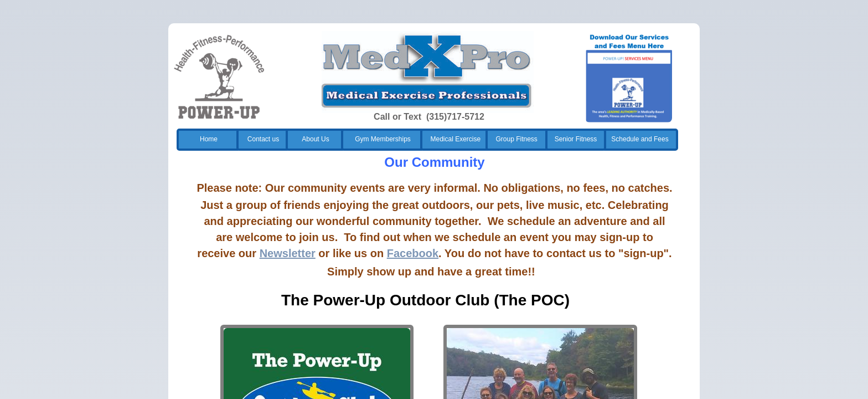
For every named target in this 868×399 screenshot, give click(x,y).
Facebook (413, 253)
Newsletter (288, 253)
